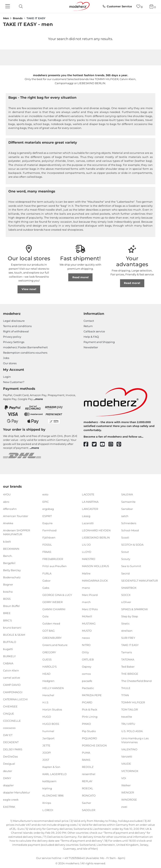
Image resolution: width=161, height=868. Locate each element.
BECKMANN (11, 549)
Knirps (47, 803)
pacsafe (87, 681)
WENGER (128, 792)
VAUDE (126, 764)
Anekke (8, 523)
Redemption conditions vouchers (25, 353)
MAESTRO (89, 559)
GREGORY (49, 652)
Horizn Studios (52, 709)
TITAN (125, 695)
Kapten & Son (51, 767)
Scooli (125, 537)
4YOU (7, 494)
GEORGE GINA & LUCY (57, 595)
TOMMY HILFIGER (133, 702)
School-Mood (130, 530)
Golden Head (51, 623)
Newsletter (91, 347)
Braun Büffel (11, 606)
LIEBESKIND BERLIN (96, 537)
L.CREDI (48, 810)
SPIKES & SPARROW (135, 609)
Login (7, 377)
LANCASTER (90, 509)
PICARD (87, 702)
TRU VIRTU (128, 724)
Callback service (94, 331)
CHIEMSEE (10, 706)
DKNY (7, 778)
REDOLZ (88, 767)
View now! (29, 289)
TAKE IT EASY (130, 645)
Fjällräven (49, 537)
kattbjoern (49, 781)
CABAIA (8, 663)
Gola (45, 616)
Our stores (10, 363)
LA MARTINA (90, 502)
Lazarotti (88, 523)
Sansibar (127, 509)
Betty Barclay (12, 570)
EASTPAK (9, 807)
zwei (124, 807)
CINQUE (9, 714)
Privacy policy (12, 337)
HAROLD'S (50, 667)
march (86, 602)
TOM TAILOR (130, 709)
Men (6, 18)
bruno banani (12, 627)
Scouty (126, 559)
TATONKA (128, 659)
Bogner (8, 584)
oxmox (86, 674)
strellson (127, 631)
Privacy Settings (14, 342)
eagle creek (11, 800)
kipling (47, 788)
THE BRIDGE (130, 674)
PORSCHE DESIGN (94, 745)
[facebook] (88, 444)
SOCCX (126, 595)
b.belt (7, 541)
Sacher (87, 803)
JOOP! (47, 753)
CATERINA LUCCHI (15, 699)
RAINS (86, 760)
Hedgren (48, 681)
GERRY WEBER (52, 602)
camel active (12, 678)
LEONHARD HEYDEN (96, 530)
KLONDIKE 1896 (53, 795)
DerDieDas (10, 756)
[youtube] (104, 444)
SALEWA (127, 494)
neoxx (86, 638)
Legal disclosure (14, 321)
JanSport (48, 738)
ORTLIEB (88, 659)
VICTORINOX (130, 771)
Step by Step (130, 616)
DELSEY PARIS (13, 749)
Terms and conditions (17, 326)
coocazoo (9, 728)
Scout (125, 552)
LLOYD (87, 552)
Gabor (46, 580)
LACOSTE (88, 494)
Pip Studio (89, 731)
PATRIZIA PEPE (92, 695)
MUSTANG (89, 623)
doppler (8, 785)
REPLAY (87, 781)
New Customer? (14, 382)
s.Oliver (126, 602)
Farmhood (49, 530)
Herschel (48, 695)
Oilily (85, 652)
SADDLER (89, 810)
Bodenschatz (12, 577)
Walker (126, 785)
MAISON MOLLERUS (95, 566)
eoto (45, 494)
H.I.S (45, 702)
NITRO (86, 645)
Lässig (86, 516)
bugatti (8, 649)
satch (125, 516)
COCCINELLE (12, 721)
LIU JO (86, 545)
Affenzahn (10, 509)
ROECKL (88, 788)
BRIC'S (7, 620)
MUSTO (87, 631)
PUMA (86, 753)
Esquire (47, 523)
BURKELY (9, 656)
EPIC (46, 502)
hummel (48, 731)
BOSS (7, 599)
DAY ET (8, 735)
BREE (7, 613)
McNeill (87, 616)
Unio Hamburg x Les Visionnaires (135, 740)
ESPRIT (47, 516)
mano (86, 588)
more (39, 399)
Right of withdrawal (16, 331)
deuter (8, 771)
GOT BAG (49, 631)
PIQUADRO (89, 738)
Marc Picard (90, 595)
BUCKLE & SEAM (14, 635)
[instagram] (113, 444)
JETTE (46, 745)
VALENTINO (129, 749)
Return (88, 326)
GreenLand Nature (55, 645)
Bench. (8, 556)
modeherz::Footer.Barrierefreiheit (25, 347)
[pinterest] (121, 444)
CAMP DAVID (12, 685)
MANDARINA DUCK (95, 580)
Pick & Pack (90, 709)
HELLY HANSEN (53, 688)
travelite (127, 717)
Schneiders (129, 523)
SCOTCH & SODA (132, 545)
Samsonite (128, 502)
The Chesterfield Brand (136, 681)
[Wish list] (139, 6)
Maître (86, 573)
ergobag (48, 509)
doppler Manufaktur (17, 792)
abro (6, 502)
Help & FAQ (91, 337)
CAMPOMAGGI (13, 692)
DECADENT (11, 742)
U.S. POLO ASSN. (132, 731)
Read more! (80, 277)
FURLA (47, 573)
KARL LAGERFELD (55, 774)
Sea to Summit (131, 566)
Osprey (87, 667)
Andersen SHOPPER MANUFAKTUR (17, 532)
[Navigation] (8, 7)
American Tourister (16, 516)
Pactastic (88, 688)
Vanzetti (127, 756)
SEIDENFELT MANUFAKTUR (139, 580)
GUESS (47, 659)
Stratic (125, 623)
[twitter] (96, 444)
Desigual (9, 764)
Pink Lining (90, 717)
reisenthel (89, 774)
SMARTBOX (129, 588)
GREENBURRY (52, 638)
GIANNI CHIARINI (54, 609)
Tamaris (127, 652)
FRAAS (47, 552)
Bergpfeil (9, 563)
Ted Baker (128, 667)
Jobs (6, 358)
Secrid (125, 573)
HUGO (47, 717)
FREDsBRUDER (53, 559)
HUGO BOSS (51, 724)
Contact (89, 321)
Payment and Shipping (99, 342)
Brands (18, 18)
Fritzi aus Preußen (55, 566)
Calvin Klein (11, 670)
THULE (126, 688)
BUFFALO (10, 642)
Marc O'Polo (90, 609)
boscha (8, 592)
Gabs (46, 588)
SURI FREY (128, 638)
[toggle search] (20, 6)
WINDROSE (129, 800)
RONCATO (89, 795)
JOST (46, 760)
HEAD (46, 674)
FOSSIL (47, 545)
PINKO (86, 724)
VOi (124, 778)
